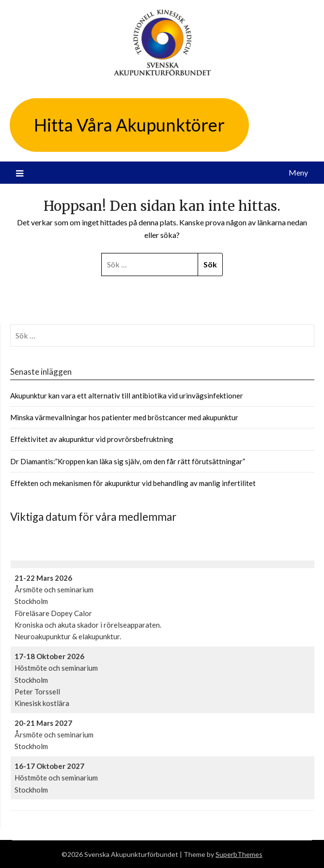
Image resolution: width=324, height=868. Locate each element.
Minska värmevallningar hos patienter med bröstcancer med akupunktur (124, 417)
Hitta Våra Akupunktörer (129, 125)
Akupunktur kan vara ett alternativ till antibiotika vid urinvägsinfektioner (127, 396)
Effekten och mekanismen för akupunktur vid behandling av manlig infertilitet (133, 483)
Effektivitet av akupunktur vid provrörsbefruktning (92, 439)
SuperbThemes (239, 854)
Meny (298, 172)
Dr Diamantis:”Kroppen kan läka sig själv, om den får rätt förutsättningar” (128, 461)
